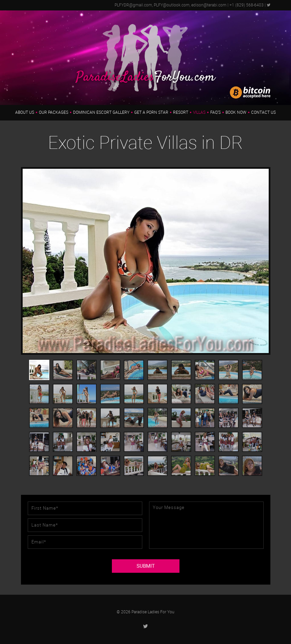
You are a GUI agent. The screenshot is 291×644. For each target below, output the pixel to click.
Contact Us (263, 112)
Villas (199, 112)
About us (25, 112)
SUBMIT (146, 566)
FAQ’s (215, 112)
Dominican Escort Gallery (101, 112)
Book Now (236, 112)
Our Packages (54, 112)
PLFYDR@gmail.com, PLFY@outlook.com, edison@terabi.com (171, 5)
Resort (181, 112)
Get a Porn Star (151, 112)
